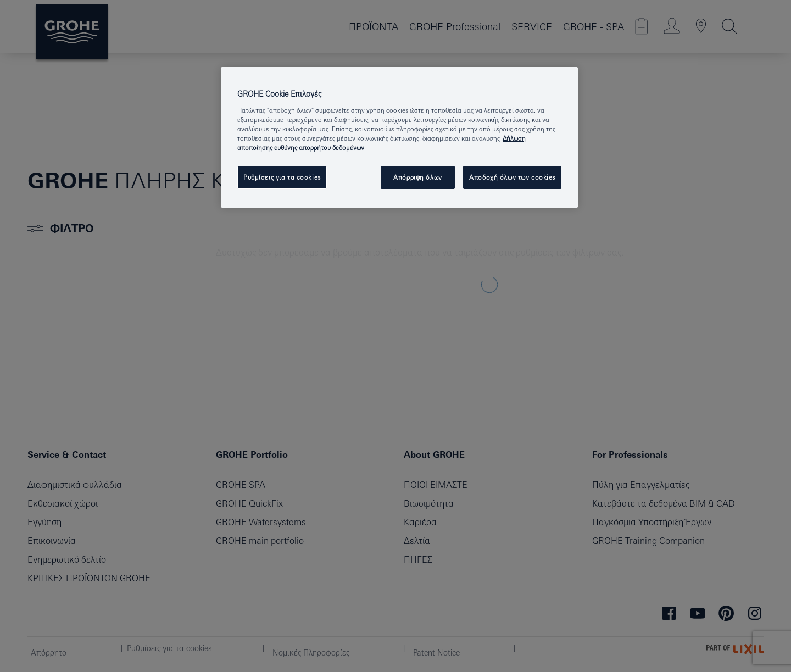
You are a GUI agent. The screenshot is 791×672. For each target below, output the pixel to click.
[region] (399, 137)
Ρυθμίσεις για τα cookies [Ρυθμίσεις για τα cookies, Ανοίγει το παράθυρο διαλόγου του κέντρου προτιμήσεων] (282, 177)
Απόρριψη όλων (417, 177)
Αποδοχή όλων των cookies (512, 177)
